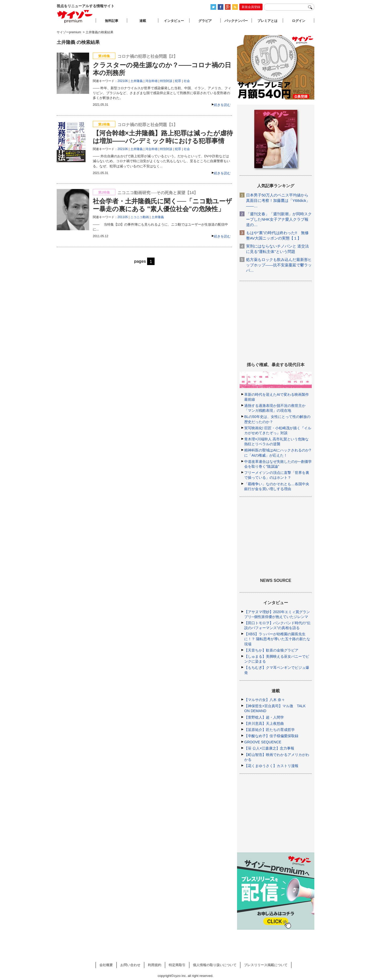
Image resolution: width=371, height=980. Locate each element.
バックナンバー (236, 21)
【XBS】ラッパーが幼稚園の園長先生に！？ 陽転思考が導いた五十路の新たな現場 (277, 639)
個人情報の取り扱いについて (215, 965)
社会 (187, 81)
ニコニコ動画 (140, 217)
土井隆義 (137, 81)
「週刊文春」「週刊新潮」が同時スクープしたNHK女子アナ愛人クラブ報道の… (279, 219)
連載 (143, 21)
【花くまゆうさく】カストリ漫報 (271, 766)
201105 (123, 217)
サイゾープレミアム (75, 16)
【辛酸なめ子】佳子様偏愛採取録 (271, 736)
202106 (123, 81)
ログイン (299, 21)
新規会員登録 (251, 7)
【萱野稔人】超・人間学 (264, 717)
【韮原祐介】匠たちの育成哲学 (269, 730)
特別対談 (166, 81)
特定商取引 (177, 965)
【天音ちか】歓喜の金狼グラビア (271, 650)
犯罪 (178, 81)
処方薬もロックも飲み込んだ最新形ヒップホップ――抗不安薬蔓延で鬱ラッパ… (279, 265)
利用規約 (155, 965)
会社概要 (106, 965)
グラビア (205, 21)
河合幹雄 (151, 81)
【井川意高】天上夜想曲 (264, 723)
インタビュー (174, 21)
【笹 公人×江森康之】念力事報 (269, 748)
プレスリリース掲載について (266, 965)
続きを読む (222, 105)
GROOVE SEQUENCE (263, 742)
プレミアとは (267, 21)
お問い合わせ (130, 965)
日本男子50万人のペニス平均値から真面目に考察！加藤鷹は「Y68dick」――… (278, 200)
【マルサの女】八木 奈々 (265, 700)
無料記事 (112, 21)
